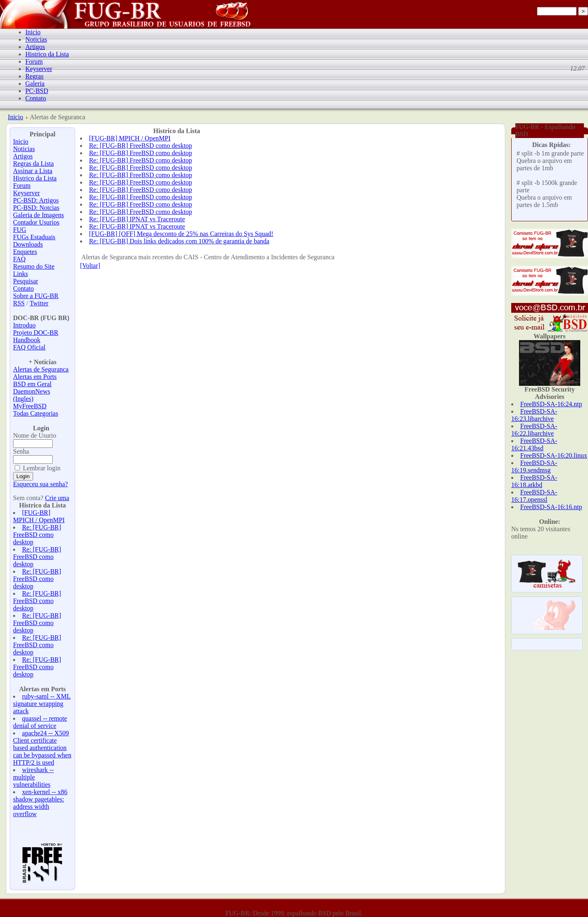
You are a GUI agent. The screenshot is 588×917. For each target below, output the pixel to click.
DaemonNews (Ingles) (32, 395)
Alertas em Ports (35, 377)
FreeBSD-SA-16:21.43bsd (534, 444)
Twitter (39, 303)
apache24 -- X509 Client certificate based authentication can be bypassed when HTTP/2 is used (42, 748)
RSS (19, 303)
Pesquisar (26, 281)
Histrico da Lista (47, 54)
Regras (34, 76)
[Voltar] (90, 266)
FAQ (19, 259)
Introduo (24, 325)
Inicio (33, 32)
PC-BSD (37, 91)
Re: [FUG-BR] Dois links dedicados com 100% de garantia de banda (179, 241)
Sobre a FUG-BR (36, 296)
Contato (36, 98)
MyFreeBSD (30, 406)
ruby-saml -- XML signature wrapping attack (42, 704)
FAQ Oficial (29, 347)
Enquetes (25, 252)
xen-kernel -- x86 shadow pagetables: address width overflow (40, 803)
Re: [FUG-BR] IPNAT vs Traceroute (137, 219)
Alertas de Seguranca (41, 369)
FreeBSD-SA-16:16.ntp (551, 507)
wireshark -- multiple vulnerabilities (33, 777)
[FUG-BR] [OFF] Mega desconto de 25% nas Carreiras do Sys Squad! (181, 234)
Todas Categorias (36, 413)
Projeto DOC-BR (36, 333)
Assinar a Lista (33, 171)
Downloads (28, 244)
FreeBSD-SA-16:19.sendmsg (534, 466)
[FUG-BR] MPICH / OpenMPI (39, 516)
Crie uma (57, 498)
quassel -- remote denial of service (40, 722)
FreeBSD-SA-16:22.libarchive (534, 430)
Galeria (35, 83)
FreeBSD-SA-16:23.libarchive (534, 415)
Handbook (27, 340)
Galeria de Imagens (38, 215)
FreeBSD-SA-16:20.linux (554, 455)
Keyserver (39, 69)
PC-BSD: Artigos (36, 200)
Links (20, 274)
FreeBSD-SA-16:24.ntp (551, 404)
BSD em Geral (32, 384)
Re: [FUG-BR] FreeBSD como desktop (37, 535)
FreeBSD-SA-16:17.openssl (534, 496)
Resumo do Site (34, 266)
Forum (34, 61)
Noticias (36, 39)
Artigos (35, 47)
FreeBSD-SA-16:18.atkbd (534, 481)
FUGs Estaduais (34, 237)
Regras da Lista (33, 164)
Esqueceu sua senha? (40, 484)
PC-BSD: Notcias (36, 208)
